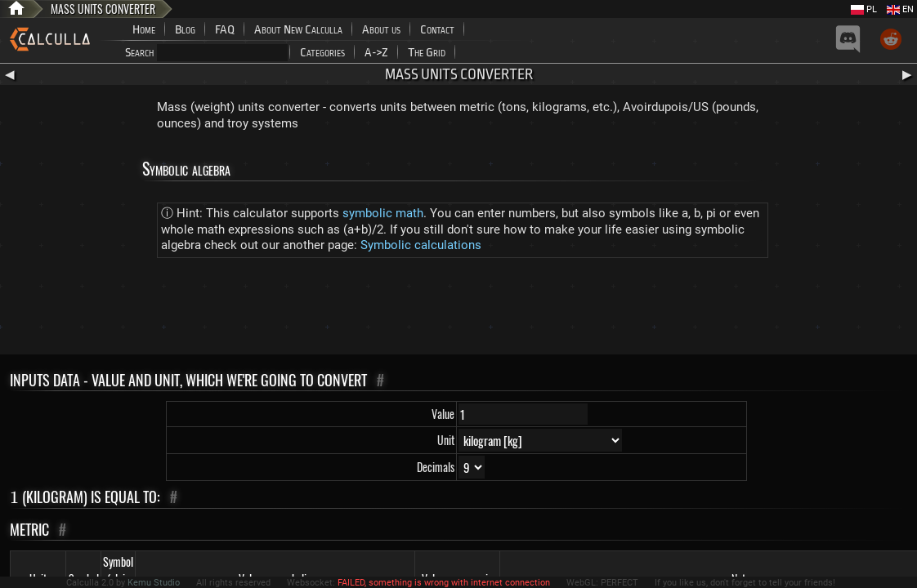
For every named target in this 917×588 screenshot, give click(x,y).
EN (900, 9)
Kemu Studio (154, 583)
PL (864, 9)
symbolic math (383, 213)
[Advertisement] (458, 310)
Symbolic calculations (421, 245)
